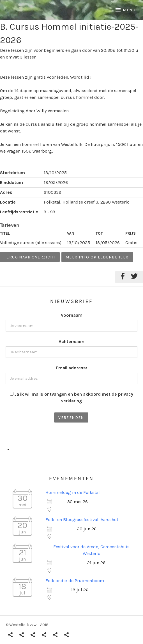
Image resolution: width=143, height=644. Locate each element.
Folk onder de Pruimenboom (75, 581)
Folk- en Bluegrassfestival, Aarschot (82, 520)
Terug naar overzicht (30, 257)
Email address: (71, 368)
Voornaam (72, 315)
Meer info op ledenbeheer (97, 257)
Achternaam (71, 341)
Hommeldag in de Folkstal (73, 492)
